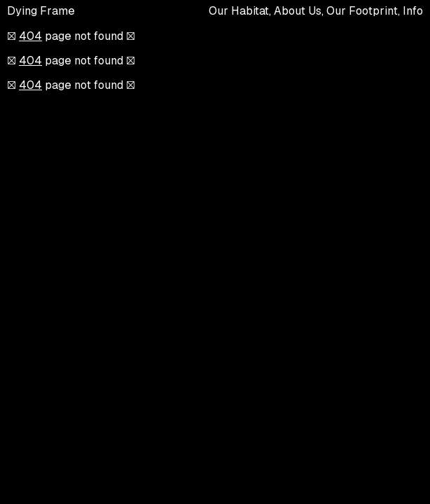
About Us (298, 11)
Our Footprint (362, 11)
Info (413, 11)
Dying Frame (41, 11)
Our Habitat (239, 11)
